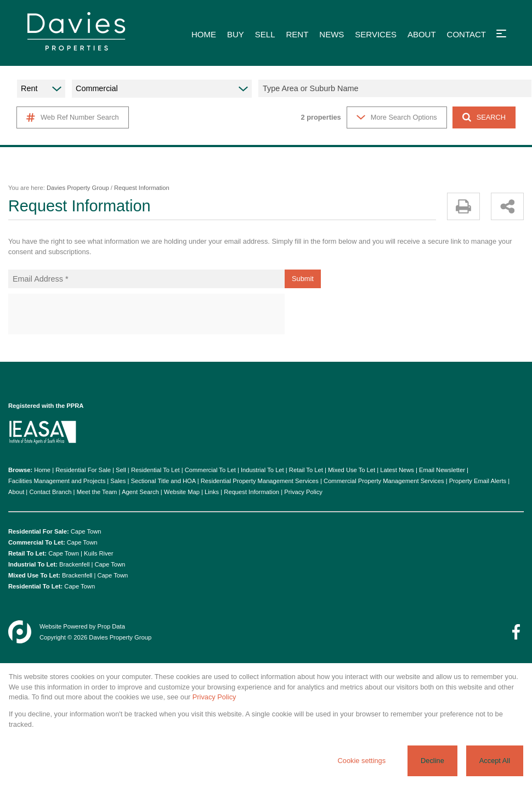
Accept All (495, 761)
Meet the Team (97, 492)
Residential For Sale (83, 470)
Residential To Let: (35, 586)
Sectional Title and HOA (163, 481)
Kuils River (98, 553)
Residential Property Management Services (260, 481)
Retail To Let (306, 470)
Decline (432, 761)
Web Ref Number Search (73, 117)
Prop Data (111, 626)
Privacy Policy (303, 492)
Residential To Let (155, 470)
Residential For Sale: (39, 531)
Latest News (397, 470)
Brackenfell (74, 564)
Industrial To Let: (33, 564)
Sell (121, 470)
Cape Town (86, 531)
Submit (303, 279)
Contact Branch (50, 492)
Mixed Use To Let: (34, 575)
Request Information (251, 492)
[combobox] (397, 88)
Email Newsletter (442, 470)
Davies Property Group (78, 188)
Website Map (182, 492)
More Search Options (397, 117)
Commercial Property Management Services (384, 481)
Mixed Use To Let (352, 470)
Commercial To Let (210, 470)
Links (212, 492)
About (16, 492)
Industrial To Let (262, 470)
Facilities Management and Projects (57, 481)
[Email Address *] (146, 279)
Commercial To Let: (37, 542)
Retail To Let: (27, 553)
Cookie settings (362, 761)
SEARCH (484, 117)
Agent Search (140, 492)
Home (42, 470)
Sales (118, 481)
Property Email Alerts (478, 481)
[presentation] (146, 315)
